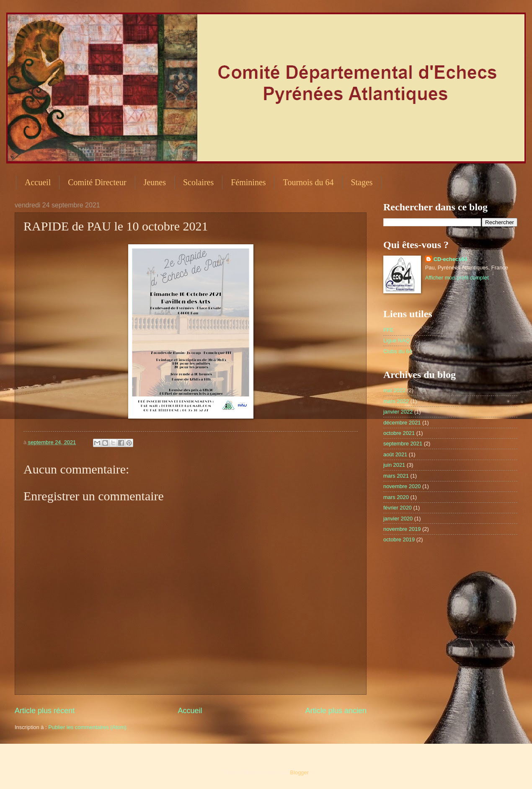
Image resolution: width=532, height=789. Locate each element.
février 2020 (398, 508)
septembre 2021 (403, 444)
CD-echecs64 (451, 259)
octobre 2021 (399, 433)
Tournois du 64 (309, 182)
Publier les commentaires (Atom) (87, 727)
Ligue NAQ (396, 340)
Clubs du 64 (398, 351)
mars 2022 (396, 401)
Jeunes (155, 182)
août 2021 (395, 454)
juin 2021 (394, 465)
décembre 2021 (402, 423)
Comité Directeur (97, 182)
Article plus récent (45, 711)
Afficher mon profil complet (457, 278)
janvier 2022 (398, 412)
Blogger (300, 772)
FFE (388, 330)
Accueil (38, 182)
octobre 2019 (399, 539)
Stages (362, 182)
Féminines (248, 182)
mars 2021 (396, 476)
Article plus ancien (336, 711)
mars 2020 (396, 497)
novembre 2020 (402, 486)
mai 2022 (394, 390)
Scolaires (198, 182)
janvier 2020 (398, 519)
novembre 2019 (402, 529)
